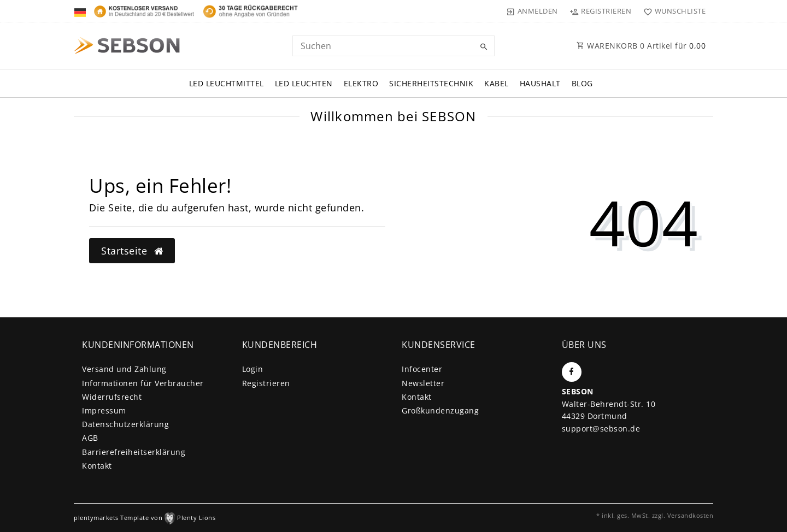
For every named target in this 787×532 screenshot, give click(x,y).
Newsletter (423, 383)
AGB (90, 438)
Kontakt (97, 466)
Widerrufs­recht (112, 397)
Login (253, 369)
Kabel (497, 83)
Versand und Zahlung (124, 369)
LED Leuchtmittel (227, 83)
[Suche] (484, 47)
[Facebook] (572, 372)
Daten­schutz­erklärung (125, 424)
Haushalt (540, 83)
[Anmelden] (532, 11)
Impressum (104, 410)
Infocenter (422, 369)
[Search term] (393, 46)
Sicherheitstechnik (431, 83)
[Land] (81, 11)
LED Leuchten (304, 83)
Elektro (361, 83)
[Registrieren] (601, 11)
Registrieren (266, 383)
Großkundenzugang (440, 410)
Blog (582, 83)
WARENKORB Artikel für (641, 46)
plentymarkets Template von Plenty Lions (145, 518)
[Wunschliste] (672, 11)
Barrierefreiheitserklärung (134, 452)
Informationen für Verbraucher (143, 383)
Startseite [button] (132, 251)
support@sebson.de (601, 428)
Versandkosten (691, 515)
